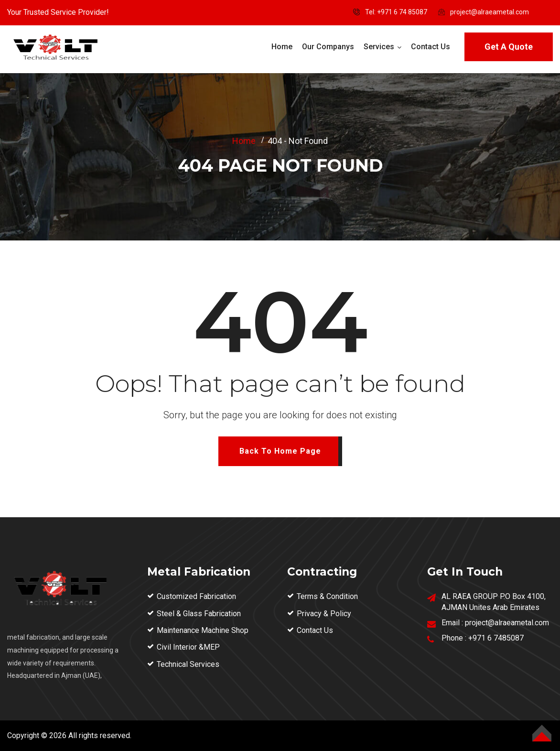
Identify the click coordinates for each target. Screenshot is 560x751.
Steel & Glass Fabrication (199, 614)
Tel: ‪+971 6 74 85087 (396, 12)
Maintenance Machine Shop (203, 630)
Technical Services (188, 664)
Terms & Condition (327, 596)
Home (282, 47)
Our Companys (328, 47)
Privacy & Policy (324, 614)
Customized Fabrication (196, 596)
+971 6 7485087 (496, 638)
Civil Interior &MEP (188, 647)
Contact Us (431, 47)
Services (379, 47)
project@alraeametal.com (490, 12)
